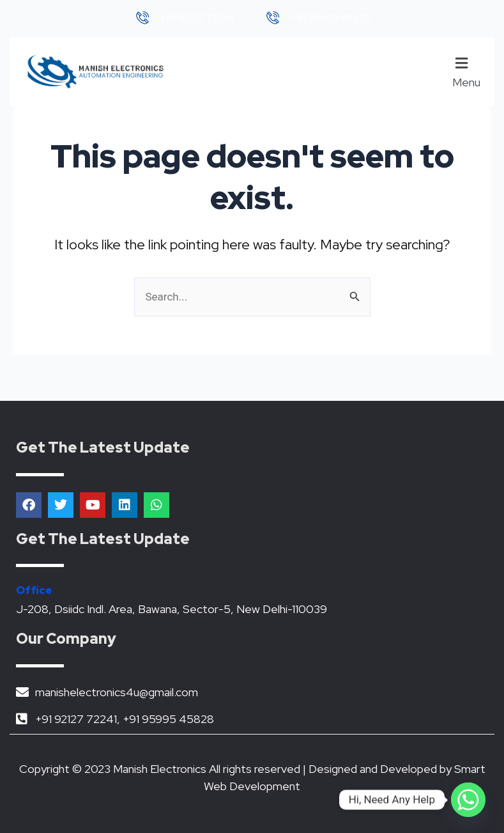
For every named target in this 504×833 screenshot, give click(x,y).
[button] (468, 72)
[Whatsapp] (468, 800)
